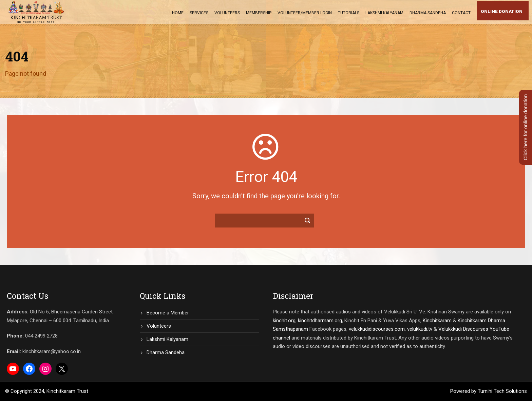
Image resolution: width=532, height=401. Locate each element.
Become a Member (168, 313)
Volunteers (227, 13)
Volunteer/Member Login (305, 13)
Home (178, 13)
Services (199, 13)
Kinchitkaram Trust (67, 391)
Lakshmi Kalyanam (384, 13)
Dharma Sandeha (428, 13)
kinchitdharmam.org (320, 321)
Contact (461, 13)
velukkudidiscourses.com (377, 329)
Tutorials (349, 13)
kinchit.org (284, 321)
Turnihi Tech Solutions (502, 391)
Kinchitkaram (437, 321)
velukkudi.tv (420, 329)
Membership (259, 13)
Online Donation (502, 11)
